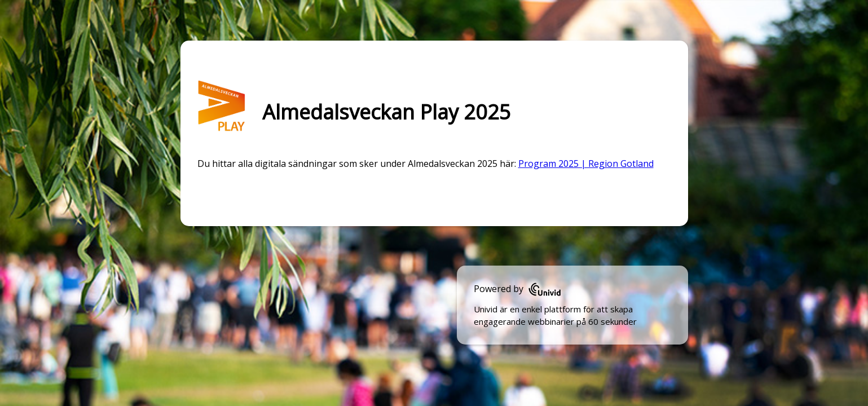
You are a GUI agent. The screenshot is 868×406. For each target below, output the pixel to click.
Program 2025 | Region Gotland (586, 164)
